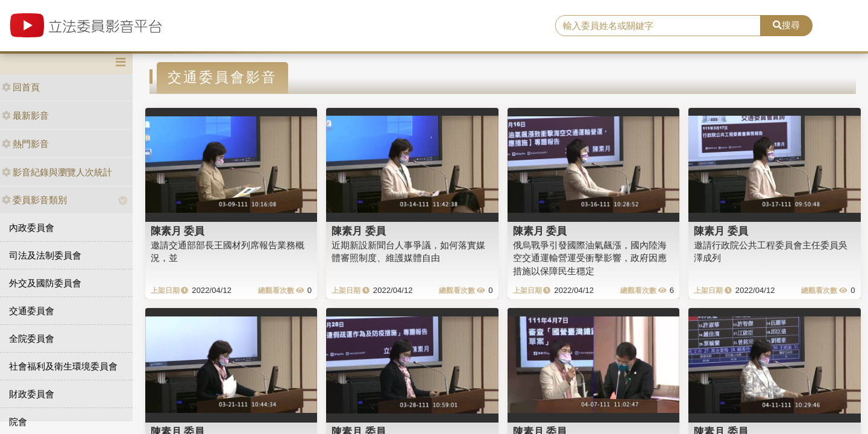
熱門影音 (25, 144)
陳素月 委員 (178, 231)
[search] (658, 26)
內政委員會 (32, 228)
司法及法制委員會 (45, 255)
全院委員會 (32, 338)
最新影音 (25, 115)
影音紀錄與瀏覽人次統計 (57, 172)
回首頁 (21, 87)
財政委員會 (32, 394)
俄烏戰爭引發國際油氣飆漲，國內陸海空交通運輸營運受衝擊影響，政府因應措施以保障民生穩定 (590, 258)
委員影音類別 (34, 200)
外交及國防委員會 (45, 283)
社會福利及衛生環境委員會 (63, 366)
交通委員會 (32, 311)
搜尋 (786, 25)
